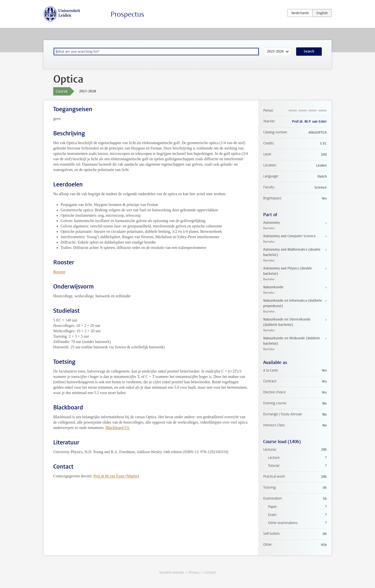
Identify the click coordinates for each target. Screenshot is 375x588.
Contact (210, 572)
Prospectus (127, 14)
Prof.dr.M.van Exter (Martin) (116, 476)
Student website (172, 572)
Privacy (194, 572)
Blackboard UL (118, 428)
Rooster (59, 272)
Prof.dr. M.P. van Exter (309, 122)
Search (309, 51)
